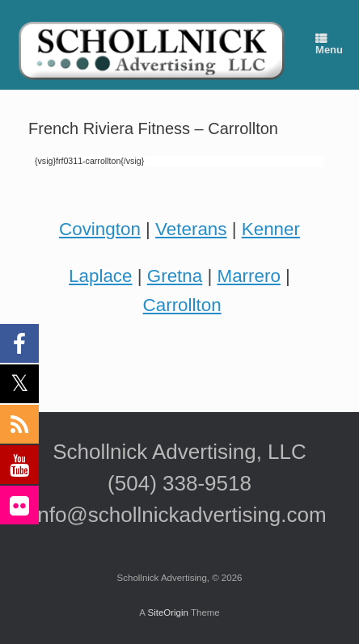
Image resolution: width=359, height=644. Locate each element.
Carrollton (182, 305)
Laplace (100, 276)
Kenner (271, 229)
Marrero (248, 276)
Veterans (191, 229)
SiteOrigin (168, 612)
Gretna (175, 276)
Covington (100, 229)
